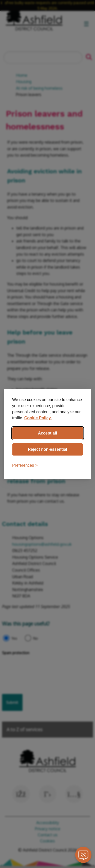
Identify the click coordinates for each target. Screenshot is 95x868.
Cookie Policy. (38, 418)
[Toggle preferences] (25, 465)
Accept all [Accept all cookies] (48, 433)
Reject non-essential (48, 449)
